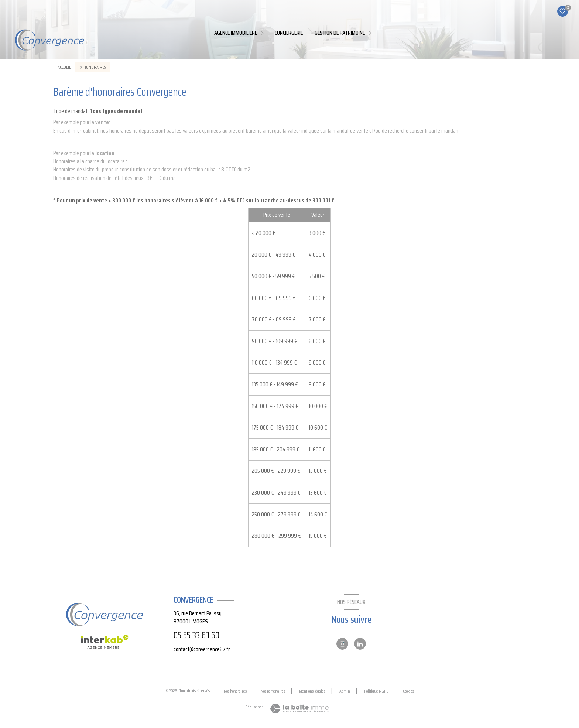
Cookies (408, 691)
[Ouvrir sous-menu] (263, 33)
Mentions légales (312, 691)
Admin (345, 691)
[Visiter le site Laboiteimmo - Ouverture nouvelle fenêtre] (299, 709)
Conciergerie (289, 33)
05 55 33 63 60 (196, 635)
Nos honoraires (235, 691)
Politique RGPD (376, 691)
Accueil (64, 67)
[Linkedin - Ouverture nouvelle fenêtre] (360, 644)
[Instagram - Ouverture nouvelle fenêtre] (342, 644)
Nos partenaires (273, 691)
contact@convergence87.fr (202, 649)
